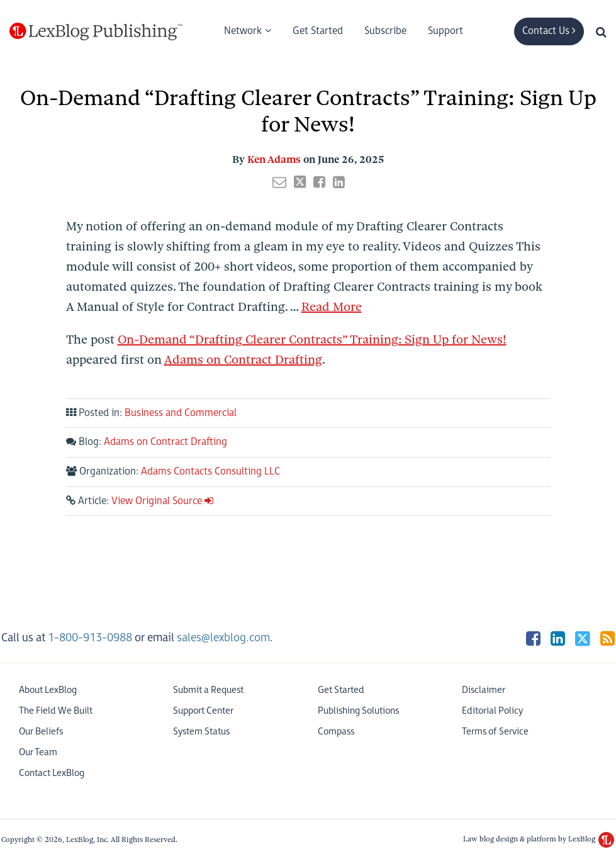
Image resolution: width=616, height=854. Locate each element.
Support (445, 31)
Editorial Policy (492, 711)
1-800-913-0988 (90, 638)
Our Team (38, 752)
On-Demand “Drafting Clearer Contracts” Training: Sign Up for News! (312, 340)
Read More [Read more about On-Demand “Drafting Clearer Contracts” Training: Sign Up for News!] (332, 307)
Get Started (318, 31)
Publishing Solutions (358, 711)
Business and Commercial (181, 413)
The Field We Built (56, 711)
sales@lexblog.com (223, 638)
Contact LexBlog (52, 773)
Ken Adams (274, 160)
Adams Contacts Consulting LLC (210, 472)
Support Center (203, 711)
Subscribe (385, 31)
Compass (336, 732)
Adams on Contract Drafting (243, 360)
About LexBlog (48, 690)
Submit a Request (208, 690)
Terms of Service (495, 732)
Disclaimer (484, 690)
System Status (201, 732)
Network (243, 31)
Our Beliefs (41, 732)
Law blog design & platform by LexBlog (539, 839)
